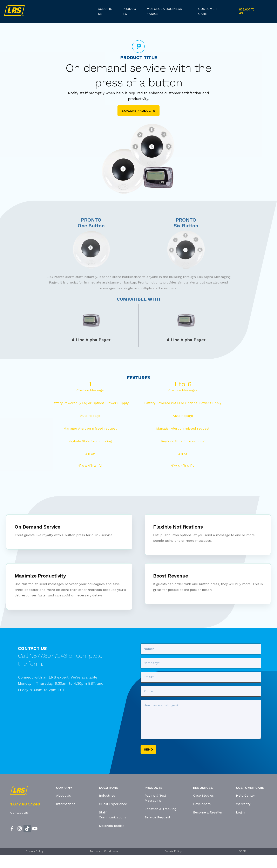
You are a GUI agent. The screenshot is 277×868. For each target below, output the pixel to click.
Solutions (105, 11)
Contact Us (19, 813)
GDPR (242, 851)
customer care (207, 11)
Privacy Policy (35, 851)
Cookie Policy (173, 851)
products (129, 11)
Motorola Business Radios (164, 11)
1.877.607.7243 (25, 804)
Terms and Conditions (104, 851)
